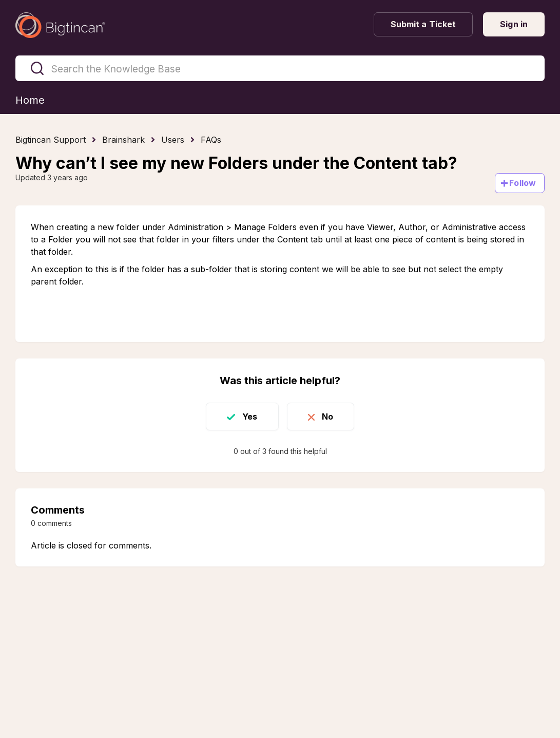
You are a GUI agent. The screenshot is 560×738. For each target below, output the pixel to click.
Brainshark (123, 140)
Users (173, 140)
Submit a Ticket (423, 24)
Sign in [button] (514, 24)
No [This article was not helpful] (327, 417)
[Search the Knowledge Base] (280, 68)
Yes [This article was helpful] (250, 417)
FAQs (211, 140)
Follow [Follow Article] (523, 183)
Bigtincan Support (51, 140)
